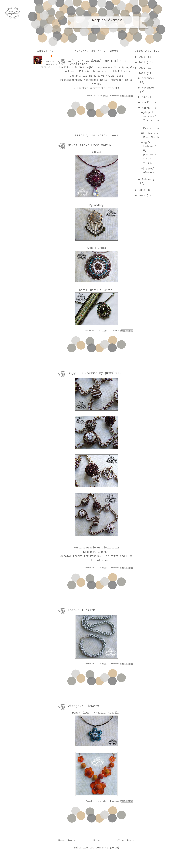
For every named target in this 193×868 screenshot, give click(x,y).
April (147, 103)
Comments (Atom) (107, 848)
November (148, 88)
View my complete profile (49, 64)
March (147, 108)
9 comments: (115, 331)
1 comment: (115, 96)
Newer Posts (67, 841)
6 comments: (115, 568)
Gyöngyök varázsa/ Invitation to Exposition (98, 63)
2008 (143, 190)
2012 (143, 57)
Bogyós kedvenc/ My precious (94, 373)
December (148, 78)
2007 (143, 196)
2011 (143, 63)
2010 (143, 68)
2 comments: (115, 664)
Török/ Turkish (81, 610)
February (148, 180)
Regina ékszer (107, 20)
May (145, 97)
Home (97, 841)
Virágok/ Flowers (83, 706)
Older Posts (126, 841)
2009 (143, 73)
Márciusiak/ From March (89, 145)
